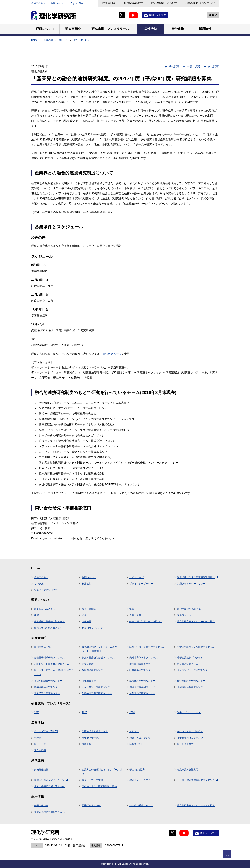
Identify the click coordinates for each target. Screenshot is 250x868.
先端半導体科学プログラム (144, 658)
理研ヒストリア (185, 744)
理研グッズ (40, 744)
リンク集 (39, 584)
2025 (84, 712)
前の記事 (174, 66)
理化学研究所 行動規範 (189, 609)
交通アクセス (38, 3)
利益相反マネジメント (94, 628)
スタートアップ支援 (92, 780)
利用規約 (87, 584)
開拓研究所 (88, 664)
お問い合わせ (58, 3)
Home (34, 40)
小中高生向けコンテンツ (200, 3)
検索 (212, 15)
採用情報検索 (41, 805)
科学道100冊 (136, 744)
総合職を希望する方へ (141, 805)
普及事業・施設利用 (188, 770)
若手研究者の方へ (91, 805)
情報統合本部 (89, 681)
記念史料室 (40, 750)
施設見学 (87, 744)
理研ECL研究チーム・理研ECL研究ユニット (54, 672)
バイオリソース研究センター (97, 687)
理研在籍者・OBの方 (164, 3)
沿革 (132, 609)
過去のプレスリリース (189, 712)
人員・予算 (135, 615)
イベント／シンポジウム (190, 731)
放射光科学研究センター (142, 693)
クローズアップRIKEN (46, 731)
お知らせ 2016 (81, 40)
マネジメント (184, 615)
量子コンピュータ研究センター (194, 670)
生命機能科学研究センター (191, 681)
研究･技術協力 (137, 770)
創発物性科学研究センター (191, 687)
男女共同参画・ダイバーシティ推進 (196, 622)
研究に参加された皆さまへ (48, 628)
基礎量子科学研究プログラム (49, 658)
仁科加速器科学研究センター (97, 693)
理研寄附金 (109, 3)
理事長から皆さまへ (45, 609)
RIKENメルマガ (158, 15)
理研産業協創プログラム (190, 658)
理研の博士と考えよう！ (95, 731)
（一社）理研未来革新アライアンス (197, 780)
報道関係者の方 (133, 3)
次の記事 (213, 66)
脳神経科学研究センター (47, 687)
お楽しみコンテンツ (140, 738)
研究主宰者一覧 (42, 647)
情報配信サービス (91, 738)
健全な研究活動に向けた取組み (146, 622)
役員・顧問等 (89, 609)
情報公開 (87, 622)
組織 (37, 615)
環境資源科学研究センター (144, 687)
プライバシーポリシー (141, 584)
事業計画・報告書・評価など (49, 622)
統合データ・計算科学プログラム (147, 647)
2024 (132, 712)
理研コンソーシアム (140, 780)
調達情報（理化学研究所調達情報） (197, 577)
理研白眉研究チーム (188, 664)
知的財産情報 (41, 770)
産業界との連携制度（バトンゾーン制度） (102, 772)
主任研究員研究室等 (140, 664)
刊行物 (38, 738)
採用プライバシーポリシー (191, 584)
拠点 (84, 615)
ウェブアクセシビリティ (47, 590)
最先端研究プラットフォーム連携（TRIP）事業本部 (99, 649)
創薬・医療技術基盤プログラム (98, 658)
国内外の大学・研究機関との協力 (99, 786)
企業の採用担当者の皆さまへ (49, 786)
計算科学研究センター (141, 670)
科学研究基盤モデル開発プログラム (196, 647)
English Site (76, 3)
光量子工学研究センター (47, 693)
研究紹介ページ (112, 354)
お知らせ (63, 40)
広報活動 (48, 40)
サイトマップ (137, 577)
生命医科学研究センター (142, 681)
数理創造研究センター (94, 670)
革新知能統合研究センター (48, 681)
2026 (37, 712)
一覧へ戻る (194, 66)
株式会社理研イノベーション (51, 780)
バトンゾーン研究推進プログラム (52, 664)
